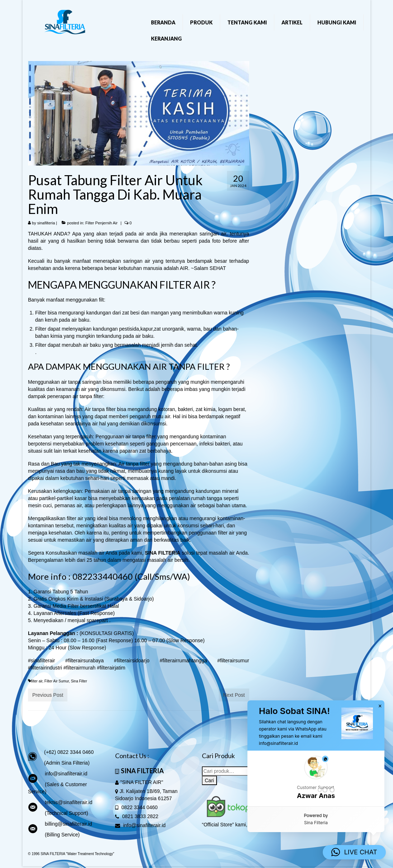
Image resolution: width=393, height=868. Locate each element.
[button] (316, 778)
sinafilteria (46, 223)
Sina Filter (79, 681)
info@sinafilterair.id (66, 774)
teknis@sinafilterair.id (69, 802)
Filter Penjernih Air (101, 223)
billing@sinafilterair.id (68, 824)
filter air (37, 681)
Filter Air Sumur (57, 681)
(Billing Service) (62, 835)
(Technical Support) (67, 813)
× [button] (380, 706)
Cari (209, 780)
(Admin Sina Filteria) (67, 763)
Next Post (234, 695)
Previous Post (48, 695)
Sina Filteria (316, 823)
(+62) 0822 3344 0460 (69, 752)
